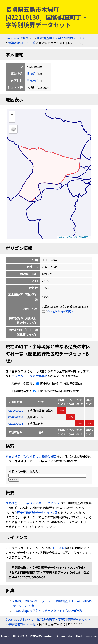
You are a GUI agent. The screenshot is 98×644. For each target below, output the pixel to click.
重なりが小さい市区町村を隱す (55, 391)
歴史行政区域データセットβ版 (37, 512)
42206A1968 (15, 417)
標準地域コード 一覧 (22, 43)
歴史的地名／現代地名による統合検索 (31, 456)
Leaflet (61, 237)
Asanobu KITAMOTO (14, 636)
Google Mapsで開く (61, 311)
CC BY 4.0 (60, 548)
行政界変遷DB (71, 384)
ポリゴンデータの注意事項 (29, 376)
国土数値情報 (47, 384)
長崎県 (31, 74)
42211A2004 (15, 423)
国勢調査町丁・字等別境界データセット (64, 38)
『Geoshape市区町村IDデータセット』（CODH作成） (48, 610)
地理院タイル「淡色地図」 (78, 237)
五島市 (31, 81)
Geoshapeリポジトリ (20, 38)
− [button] (12, 120)
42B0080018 (15, 410)
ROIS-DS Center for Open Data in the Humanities (64, 636)
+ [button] (12, 114)
